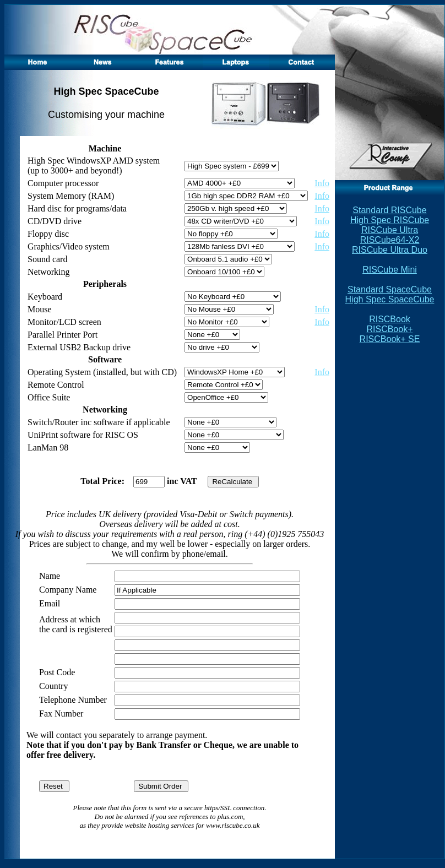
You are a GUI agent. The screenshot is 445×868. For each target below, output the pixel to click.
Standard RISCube (389, 210)
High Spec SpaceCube (390, 299)
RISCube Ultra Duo (390, 250)
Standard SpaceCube (390, 289)
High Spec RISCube (390, 220)
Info (322, 183)
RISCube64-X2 (390, 240)
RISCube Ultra (390, 230)
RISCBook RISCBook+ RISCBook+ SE (390, 329)
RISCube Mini (390, 270)
